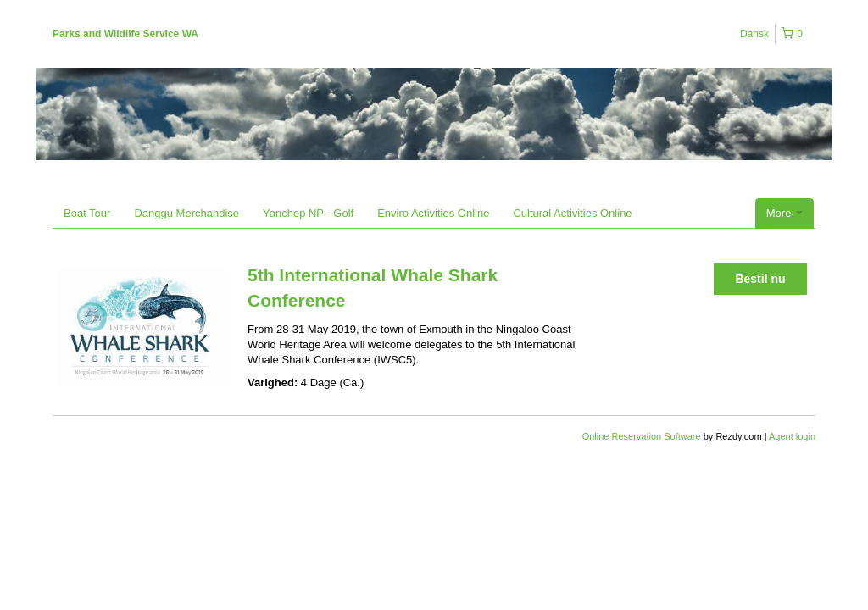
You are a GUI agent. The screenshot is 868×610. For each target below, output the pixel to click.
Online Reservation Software (642, 436)
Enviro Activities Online (433, 213)
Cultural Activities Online (572, 213)
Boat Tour (87, 213)
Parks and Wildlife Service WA (125, 34)
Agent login (792, 436)
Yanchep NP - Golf (308, 213)
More (785, 213)
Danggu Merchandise (186, 213)
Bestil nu (760, 279)
